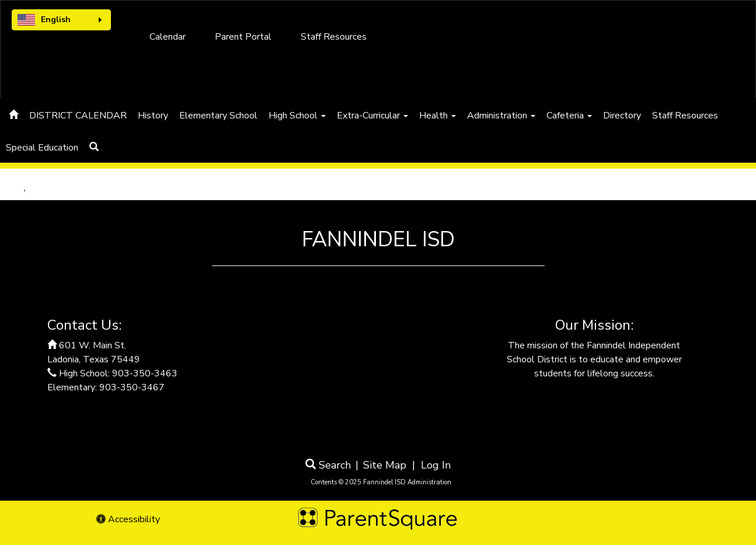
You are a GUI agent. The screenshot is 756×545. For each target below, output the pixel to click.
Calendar (168, 37)
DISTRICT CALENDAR (78, 116)
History (153, 116)
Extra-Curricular (372, 116)
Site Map (385, 465)
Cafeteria (569, 116)
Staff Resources (334, 37)
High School (297, 116)
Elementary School (218, 116)
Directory (622, 116)
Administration (501, 116)
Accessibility (128, 519)
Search (328, 465)
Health (438, 116)
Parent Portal (243, 37)
